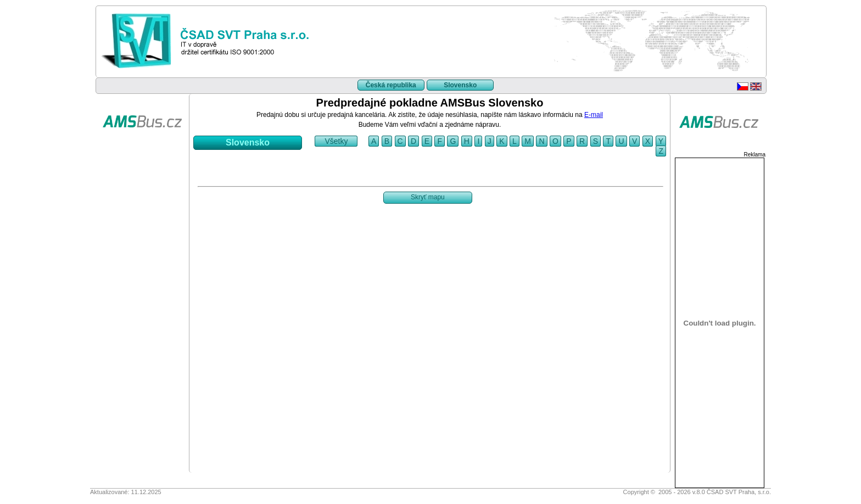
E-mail (594, 115)
